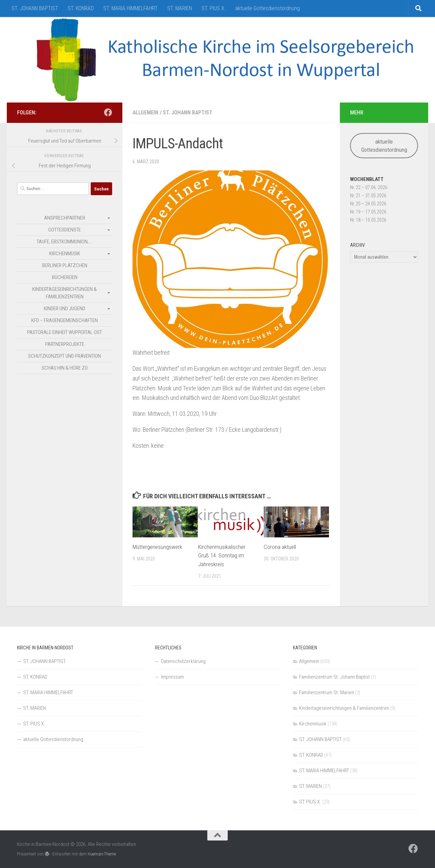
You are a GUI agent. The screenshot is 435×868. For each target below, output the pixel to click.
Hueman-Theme (102, 854)
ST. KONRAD (81, 8)
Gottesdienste (65, 230)
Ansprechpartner (65, 218)
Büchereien (65, 277)
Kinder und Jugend (65, 309)
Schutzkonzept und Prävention (65, 356)
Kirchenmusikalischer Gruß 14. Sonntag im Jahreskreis (222, 556)
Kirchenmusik (65, 254)
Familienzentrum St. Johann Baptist (334, 677)
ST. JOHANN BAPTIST (35, 8)
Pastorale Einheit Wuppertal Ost (65, 332)
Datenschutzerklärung (183, 661)
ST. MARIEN (180, 8)
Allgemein (146, 113)
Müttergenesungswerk (157, 547)
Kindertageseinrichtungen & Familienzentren (65, 293)
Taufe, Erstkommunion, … (65, 242)
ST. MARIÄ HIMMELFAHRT (130, 8)
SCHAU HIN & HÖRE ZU (65, 368)
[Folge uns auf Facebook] (108, 112)
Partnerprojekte (65, 344)
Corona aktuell (280, 547)
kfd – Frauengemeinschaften (65, 320)
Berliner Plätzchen (65, 265)
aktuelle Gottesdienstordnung (267, 8)
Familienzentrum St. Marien (327, 692)
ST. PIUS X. (214, 8)
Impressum (172, 677)
